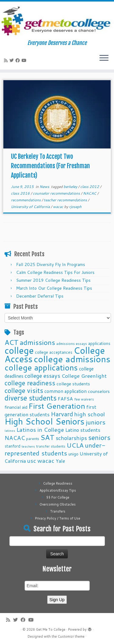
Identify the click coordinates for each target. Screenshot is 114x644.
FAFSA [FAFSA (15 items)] (65, 399)
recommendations (26, 200)
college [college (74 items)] (19, 350)
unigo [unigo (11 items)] (73, 454)
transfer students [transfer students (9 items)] (51, 446)
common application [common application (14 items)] (66, 391)
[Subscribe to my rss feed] (7, 60)
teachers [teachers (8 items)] (28, 446)
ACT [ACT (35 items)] (12, 342)
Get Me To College (51, 629)
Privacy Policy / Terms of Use (58, 518)
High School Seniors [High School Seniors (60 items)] (45, 421)
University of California (31, 207)
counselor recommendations (57, 193)
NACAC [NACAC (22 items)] (15, 438)
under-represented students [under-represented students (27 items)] (55, 449)
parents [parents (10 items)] (33, 438)
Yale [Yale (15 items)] (60, 461)
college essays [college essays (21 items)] (42, 376)
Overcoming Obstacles (58, 504)
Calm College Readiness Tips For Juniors (55, 272)
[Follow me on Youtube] (25, 60)
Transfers (58, 511)
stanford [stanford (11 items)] (12, 446)
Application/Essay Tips (58, 490)
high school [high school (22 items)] (90, 414)
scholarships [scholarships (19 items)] (71, 438)
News (45, 187)
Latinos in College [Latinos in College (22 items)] (40, 429)
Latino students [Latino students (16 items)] (83, 430)
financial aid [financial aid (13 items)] (16, 407)
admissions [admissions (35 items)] (37, 342)
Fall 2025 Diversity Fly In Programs (51, 264)
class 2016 (21, 193)
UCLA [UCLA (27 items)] (75, 445)
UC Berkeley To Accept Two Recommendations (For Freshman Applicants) (50, 166)
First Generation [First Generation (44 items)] (57, 406)
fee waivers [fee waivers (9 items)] (84, 399)
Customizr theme (71, 636)
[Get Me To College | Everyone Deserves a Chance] (57, 21)
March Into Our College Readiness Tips (54, 288)
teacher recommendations (66, 200)
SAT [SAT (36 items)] (47, 437)
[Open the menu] (104, 59)
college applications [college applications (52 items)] (41, 367)
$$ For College (58, 497)
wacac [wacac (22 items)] (46, 460)
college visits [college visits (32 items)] (24, 390)
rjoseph (75, 207)
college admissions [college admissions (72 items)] (72, 359)
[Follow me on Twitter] (12, 60)
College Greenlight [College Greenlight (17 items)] (84, 376)
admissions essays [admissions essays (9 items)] (72, 344)
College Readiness (58, 483)
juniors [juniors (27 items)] (96, 422)
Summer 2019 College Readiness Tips (53, 280)
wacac (59, 207)
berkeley (71, 187)
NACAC (90, 193)
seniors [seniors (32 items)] (99, 437)
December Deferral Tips (40, 296)
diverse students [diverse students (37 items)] (31, 398)
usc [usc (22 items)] (32, 460)
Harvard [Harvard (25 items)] (62, 414)
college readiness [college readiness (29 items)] (30, 383)
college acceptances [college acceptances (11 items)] (54, 352)
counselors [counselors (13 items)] (99, 391)
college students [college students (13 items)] (73, 384)
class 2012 (90, 187)
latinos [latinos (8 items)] (10, 430)
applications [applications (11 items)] (99, 343)
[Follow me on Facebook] (19, 60)
